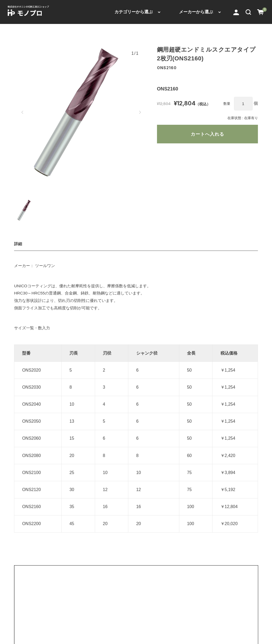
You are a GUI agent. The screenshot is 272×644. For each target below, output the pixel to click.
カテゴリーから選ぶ (134, 12)
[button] (248, 12)
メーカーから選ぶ (196, 12)
